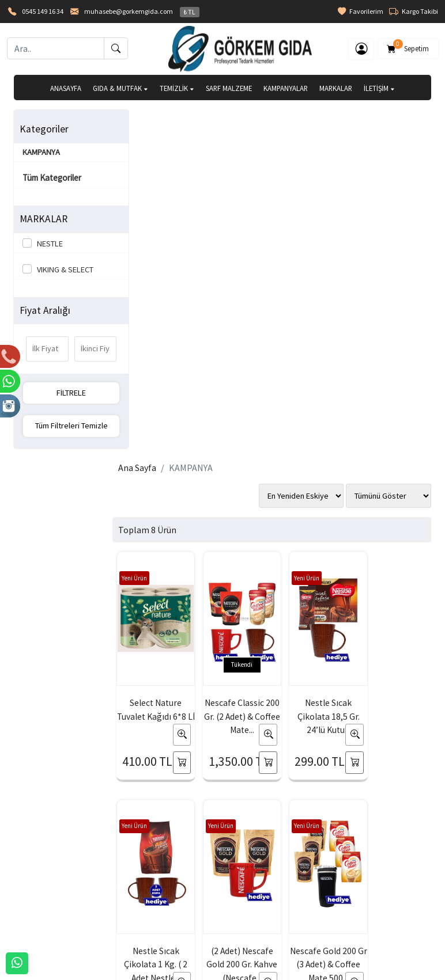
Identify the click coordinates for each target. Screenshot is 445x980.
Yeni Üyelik (116, 866)
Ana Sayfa (146, 125)
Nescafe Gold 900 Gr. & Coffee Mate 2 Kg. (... (392, 609)
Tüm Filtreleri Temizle (61, 426)
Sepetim (408, 47)
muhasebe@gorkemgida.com (129, 11)
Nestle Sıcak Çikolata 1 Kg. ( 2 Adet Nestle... (393, 355)
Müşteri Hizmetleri (379, 903)
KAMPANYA (42, 152)
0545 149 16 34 (43, 11)
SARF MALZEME (229, 88)
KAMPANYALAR (286, 88)
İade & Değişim (290, 884)
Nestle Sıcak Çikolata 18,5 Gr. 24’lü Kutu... (315, 355)
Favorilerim (361, 12)
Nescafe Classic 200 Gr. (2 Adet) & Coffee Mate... (238, 355)
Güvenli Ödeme (374, 884)
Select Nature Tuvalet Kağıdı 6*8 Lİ (160, 355)
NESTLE (49, 244)
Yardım (193, 903)
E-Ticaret (212, 970)
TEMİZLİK (177, 88)
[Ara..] (56, 48)
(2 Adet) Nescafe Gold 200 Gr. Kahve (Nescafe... (161, 609)
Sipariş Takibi (203, 884)
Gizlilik (359, 866)
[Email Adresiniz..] (113, 767)
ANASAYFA (66, 88)
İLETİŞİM (379, 88)
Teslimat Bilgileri (292, 866)
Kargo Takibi (414, 12)
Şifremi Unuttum (125, 903)
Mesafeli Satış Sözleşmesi (288, 911)
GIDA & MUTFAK (120, 88)
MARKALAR (336, 88)
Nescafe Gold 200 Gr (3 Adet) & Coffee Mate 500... (238, 609)
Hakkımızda (34, 866)
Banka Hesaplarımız (48, 903)
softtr (145, 970)
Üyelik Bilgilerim (125, 884)
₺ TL (190, 12)
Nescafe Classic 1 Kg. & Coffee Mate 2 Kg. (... (315, 609)
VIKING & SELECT (64, 269)
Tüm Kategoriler (52, 178)
